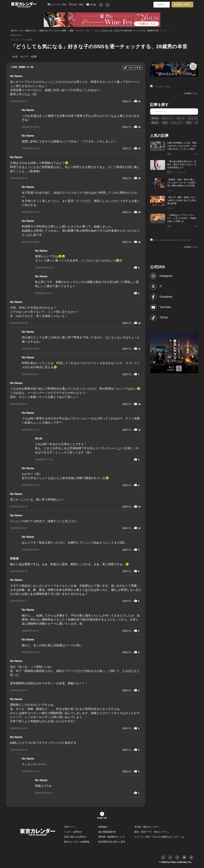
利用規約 (103, 827)
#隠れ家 (155, 123)
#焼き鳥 (155, 118)
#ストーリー (168, 118)
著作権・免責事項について (112, 837)
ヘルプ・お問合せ (73, 832)
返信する (127, 101)
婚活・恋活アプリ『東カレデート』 (152, 832)
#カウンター (177, 123)
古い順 (30, 67)
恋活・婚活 (76, 4)
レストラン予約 (57, 4)
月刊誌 (91, 4)
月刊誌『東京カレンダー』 (148, 827)
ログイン (162, 5)
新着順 (22, 67)
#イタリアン (194, 118)
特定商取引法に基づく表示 (112, 842)
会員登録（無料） (182, 4)
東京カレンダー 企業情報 (77, 842)
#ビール (181, 118)
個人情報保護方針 (107, 832)
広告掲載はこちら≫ (191, 93)
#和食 (189, 123)
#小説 (198, 123)
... (140, 75)
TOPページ (70, 827)
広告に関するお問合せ (75, 837)
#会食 (165, 123)
